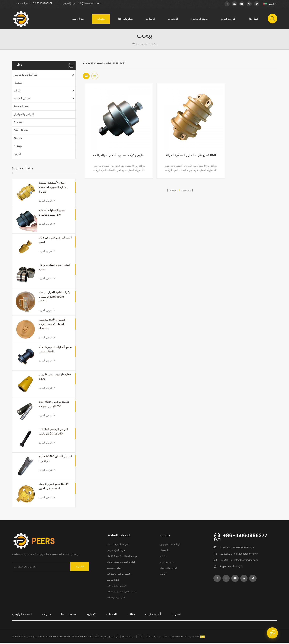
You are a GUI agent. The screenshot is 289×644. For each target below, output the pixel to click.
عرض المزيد (47, 202)
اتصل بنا (254, 19)
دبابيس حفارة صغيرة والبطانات (122, 593)
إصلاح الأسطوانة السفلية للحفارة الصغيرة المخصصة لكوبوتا (53, 189)
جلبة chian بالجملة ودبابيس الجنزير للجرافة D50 (54, 405)
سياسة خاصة (152, 638)
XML (140, 638)
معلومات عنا (125, 19)
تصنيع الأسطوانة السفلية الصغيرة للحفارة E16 (52, 214)
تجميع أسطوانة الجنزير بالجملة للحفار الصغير (55, 351)
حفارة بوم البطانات (116, 599)
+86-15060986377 (42, 4)
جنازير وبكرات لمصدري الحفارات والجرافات (115, 149)
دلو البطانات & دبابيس (26, 76)
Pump (18, 147)
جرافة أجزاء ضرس (116, 552)
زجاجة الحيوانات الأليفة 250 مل (122, 558)
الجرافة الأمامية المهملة (118, 546)
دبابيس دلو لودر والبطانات (119, 575)
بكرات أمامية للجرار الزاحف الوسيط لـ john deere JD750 (54, 298)
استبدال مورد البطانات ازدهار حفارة (55, 268)
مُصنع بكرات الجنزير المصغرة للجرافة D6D (180, 149)
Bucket (18, 124)
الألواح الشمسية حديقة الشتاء (121, 563)
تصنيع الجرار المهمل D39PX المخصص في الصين (54, 488)
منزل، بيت (77, 19)
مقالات (131, 616)
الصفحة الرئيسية (22, 616)
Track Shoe (21, 108)
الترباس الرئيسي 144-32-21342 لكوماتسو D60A (53, 433)
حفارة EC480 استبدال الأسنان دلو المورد (55, 460)
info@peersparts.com (246, 561)
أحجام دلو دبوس (115, 569)
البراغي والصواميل (24, 116)
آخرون (17, 155)
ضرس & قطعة (22, 100)
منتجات (101, 19)
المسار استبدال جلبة (117, 587)
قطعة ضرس (113, 581)
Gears (18, 140)
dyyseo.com (177, 638)
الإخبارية (150, 19)
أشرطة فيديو (229, 19)
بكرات (17, 92)
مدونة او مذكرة (199, 19)
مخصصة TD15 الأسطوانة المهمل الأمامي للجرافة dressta (53, 325)
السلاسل (19, 84)
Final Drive (21, 132)
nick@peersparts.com (89, 4)
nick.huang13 (235, 568)
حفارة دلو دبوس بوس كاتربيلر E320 (55, 378)
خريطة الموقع (128, 638)
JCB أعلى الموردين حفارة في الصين (55, 241)
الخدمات (173, 19)
